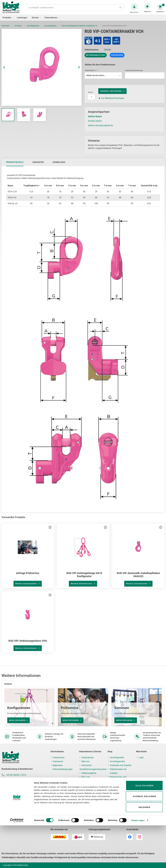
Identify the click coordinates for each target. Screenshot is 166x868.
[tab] (15, 165)
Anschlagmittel (33, 28)
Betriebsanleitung (96, 58)
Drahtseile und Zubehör (121, 765)
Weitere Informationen (26, 586)
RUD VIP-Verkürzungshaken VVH (28, 643)
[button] (7, 70)
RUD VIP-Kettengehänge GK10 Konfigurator (84, 577)
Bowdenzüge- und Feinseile (118, 779)
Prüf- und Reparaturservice (89, 779)
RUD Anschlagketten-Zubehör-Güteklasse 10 (80, 28)
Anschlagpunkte (117, 761)
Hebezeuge (115, 804)
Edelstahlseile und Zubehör (118, 771)
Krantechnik (115, 808)
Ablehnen (144, 850)
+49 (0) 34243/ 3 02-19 (17, 779)
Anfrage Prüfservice (28, 576)
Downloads (59, 165)
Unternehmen (88, 758)
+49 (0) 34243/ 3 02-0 (16, 775)
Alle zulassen (144, 828)
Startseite (6, 28)
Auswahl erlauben (144, 839)
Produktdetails (15, 165)
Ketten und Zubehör (119, 793)
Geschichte (87, 765)
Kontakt (85, 793)
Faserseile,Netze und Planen (119, 787)
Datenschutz (59, 758)
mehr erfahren (17, 720)
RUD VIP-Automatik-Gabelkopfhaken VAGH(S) (138, 577)
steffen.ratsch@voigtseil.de (100, 128)
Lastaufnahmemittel (119, 812)
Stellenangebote (89, 773)
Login (141, 758)
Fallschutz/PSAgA (118, 796)
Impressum (58, 761)
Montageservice (89, 785)
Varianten (38, 165)
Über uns (85, 761)
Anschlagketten (50, 28)
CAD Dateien (117, 58)
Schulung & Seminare (91, 789)
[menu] (83, 20)
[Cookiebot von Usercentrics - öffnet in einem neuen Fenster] (17, 863)
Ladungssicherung (118, 800)
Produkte (18, 28)
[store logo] (12, 9)
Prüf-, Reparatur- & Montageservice (118, 818)
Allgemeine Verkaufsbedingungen (62, 767)
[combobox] (75, 9)
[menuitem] (7, 20)
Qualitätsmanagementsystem (93, 769)
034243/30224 (95, 124)
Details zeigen (138, 863)
